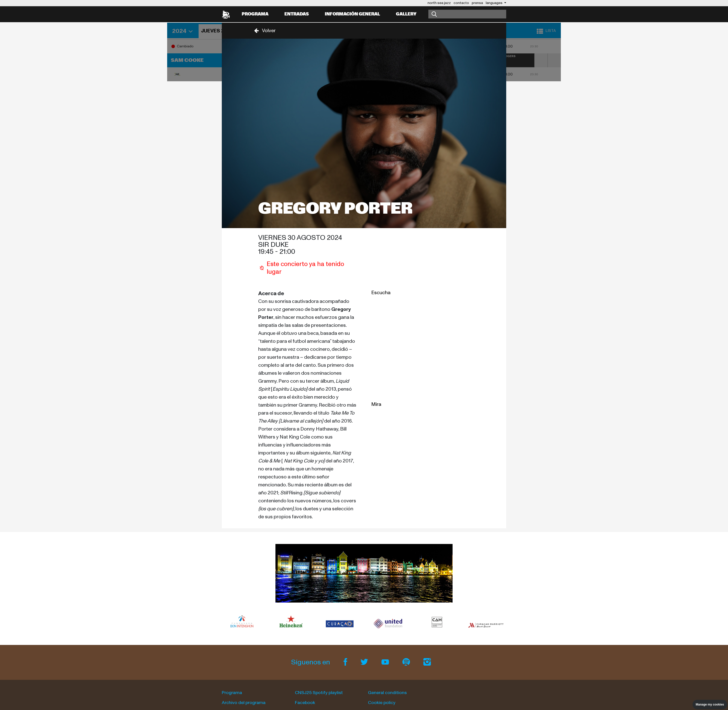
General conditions (387, 693)
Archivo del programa (244, 703)
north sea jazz (439, 3)
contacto (461, 3)
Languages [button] (494, 3)
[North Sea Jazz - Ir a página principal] (226, 14)
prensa (477, 3)
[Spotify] (407, 662)
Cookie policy (382, 703)
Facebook (305, 703)
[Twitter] (365, 662)
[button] (263, 31)
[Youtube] (386, 662)
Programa (255, 14)
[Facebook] (346, 662)
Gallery (406, 14)
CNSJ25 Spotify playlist (319, 693)
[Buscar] (467, 14)
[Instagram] (427, 662)
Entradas (297, 14)
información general (352, 14)
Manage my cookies (710, 705)
